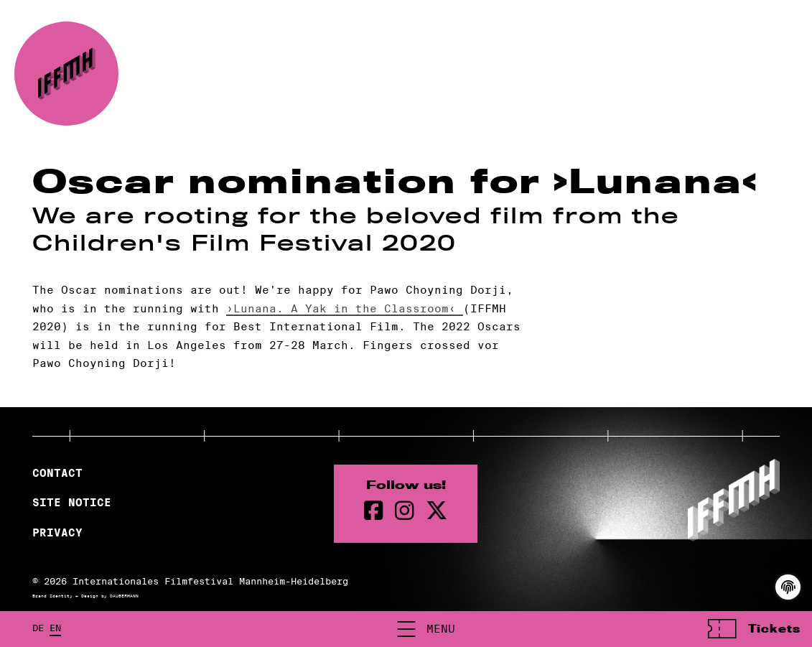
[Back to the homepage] (66, 74)
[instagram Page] (405, 511)
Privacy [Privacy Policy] (57, 533)
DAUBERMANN (124, 596)
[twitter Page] (437, 511)
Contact (57, 473)
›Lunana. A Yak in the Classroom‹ (345, 308)
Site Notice (72, 503)
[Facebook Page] (374, 511)
